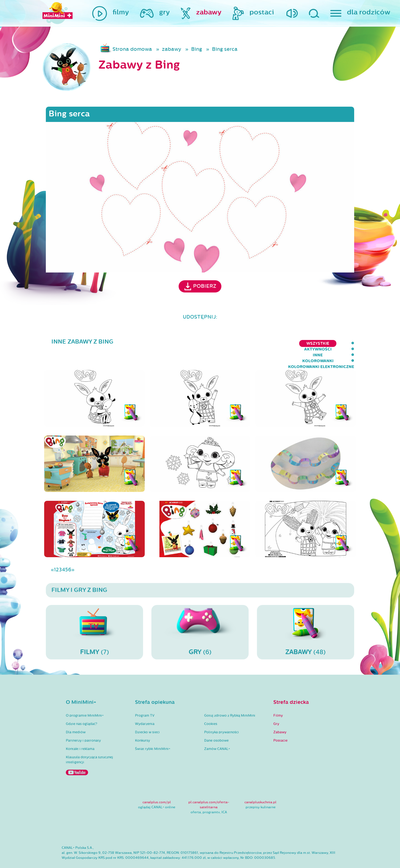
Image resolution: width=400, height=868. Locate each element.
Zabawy (280, 716)
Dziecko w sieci (147, 716)
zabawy (172, 49)
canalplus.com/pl (157, 786)
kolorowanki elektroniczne (321, 343)
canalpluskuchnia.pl (260, 786)
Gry (276, 708)
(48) (306, 616)
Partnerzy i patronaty (83, 724)
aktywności (205, 343)
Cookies (211, 708)
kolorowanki (263, 343)
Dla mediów (76, 716)
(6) (200, 616)
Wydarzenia (145, 708)
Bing (197, 49)
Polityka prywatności (222, 716)
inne (233, 343)
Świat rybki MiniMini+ (153, 733)
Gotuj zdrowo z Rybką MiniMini (230, 699)
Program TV (145, 699)
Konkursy (142, 724)
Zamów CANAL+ (217, 733)
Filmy (278, 699)
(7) (94, 616)
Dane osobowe (216, 724)
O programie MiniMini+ (85, 699)
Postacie (280, 724)
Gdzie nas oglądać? (82, 708)
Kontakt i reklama (80, 733)
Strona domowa (132, 49)
